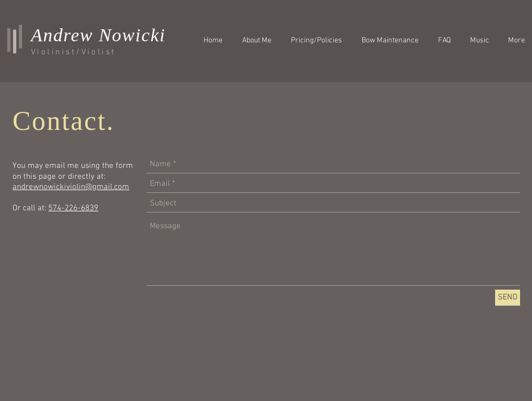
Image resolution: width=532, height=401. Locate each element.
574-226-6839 (73, 208)
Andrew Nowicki (98, 35)
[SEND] (508, 297)
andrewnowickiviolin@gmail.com (71, 187)
